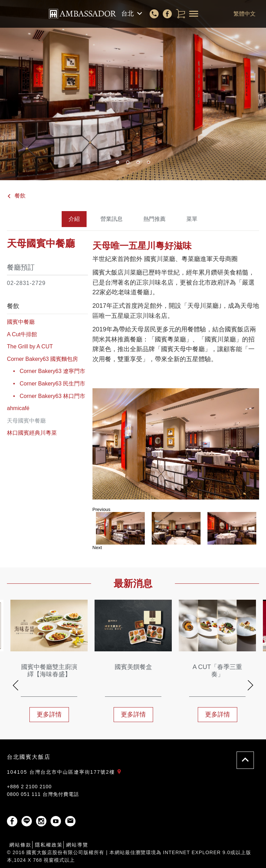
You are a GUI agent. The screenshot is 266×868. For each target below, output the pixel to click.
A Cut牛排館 (22, 334)
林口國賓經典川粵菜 (32, 433)
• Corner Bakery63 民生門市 (46, 384)
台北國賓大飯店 (29, 757)
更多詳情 (49, 714)
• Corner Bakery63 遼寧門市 (46, 371)
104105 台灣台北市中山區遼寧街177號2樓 (65, 772)
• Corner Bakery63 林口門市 (46, 396)
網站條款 (20, 845)
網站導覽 (77, 845)
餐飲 (16, 196)
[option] (176, 444)
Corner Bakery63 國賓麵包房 (42, 359)
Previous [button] (101, 509)
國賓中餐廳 (21, 322)
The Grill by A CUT (30, 346)
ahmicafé (18, 408)
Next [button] (97, 548)
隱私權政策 (49, 845)
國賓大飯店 (82, 14)
